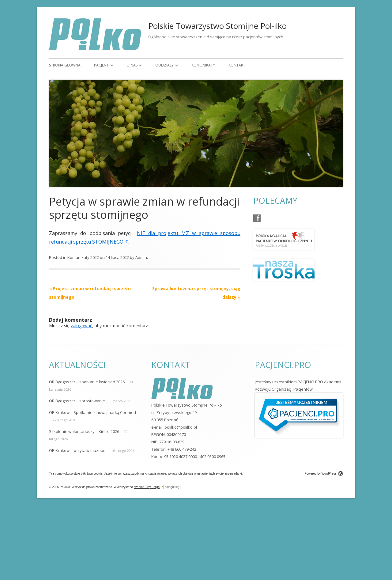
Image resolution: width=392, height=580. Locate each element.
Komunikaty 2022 (83, 257)
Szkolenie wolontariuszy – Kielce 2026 (84, 431)
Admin (141, 257)
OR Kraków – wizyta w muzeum (78, 450)
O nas (132, 65)
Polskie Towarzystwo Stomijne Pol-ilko (217, 26)
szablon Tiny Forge (147, 487)
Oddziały (164, 65)
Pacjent (101, 65)
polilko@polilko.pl (181, 427)
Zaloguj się (172, 487)
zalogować (81, 326)
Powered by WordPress (324, 474)
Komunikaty (203, 65)
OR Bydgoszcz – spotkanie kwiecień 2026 (87, 382)
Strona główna (65, 65)
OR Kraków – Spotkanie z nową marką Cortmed (92, 412)
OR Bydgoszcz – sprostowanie (77, 401)
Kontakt (237, 65)
